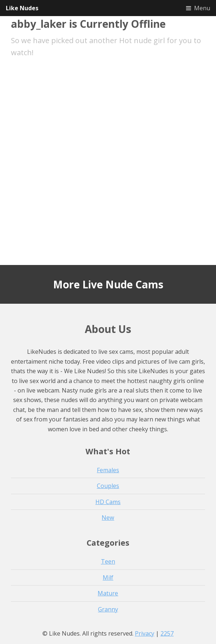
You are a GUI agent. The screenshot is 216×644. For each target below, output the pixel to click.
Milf (108, 577)
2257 (167, 633)
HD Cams (108, 502)
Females (108, 470)
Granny (108, 609)
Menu (202, 8)
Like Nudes (22, 8)
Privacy (145, 633)
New (108, 518)
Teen (108, 561)
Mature (108, 593)
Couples (108, 486)
